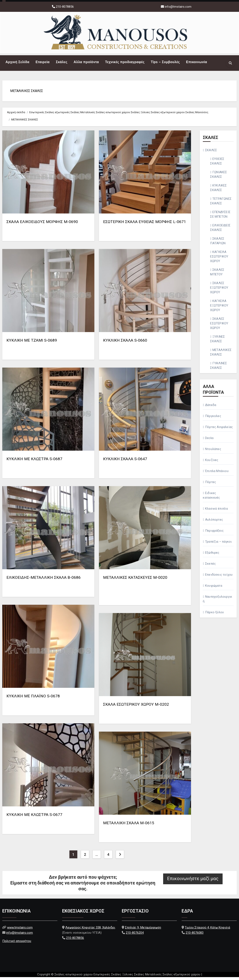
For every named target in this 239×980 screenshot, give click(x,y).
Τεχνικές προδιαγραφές (125, 62)
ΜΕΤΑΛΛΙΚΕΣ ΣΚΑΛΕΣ (28, 92)
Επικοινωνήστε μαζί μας (193, 881)
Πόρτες (211, 485)
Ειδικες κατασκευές (211, 498)
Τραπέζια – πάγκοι (218, 545)
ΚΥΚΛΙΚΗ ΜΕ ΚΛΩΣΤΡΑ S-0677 (34, 817)
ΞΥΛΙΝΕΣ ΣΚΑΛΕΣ (217, 342)
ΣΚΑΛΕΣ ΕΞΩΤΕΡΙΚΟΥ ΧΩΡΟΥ (219, 291)
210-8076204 (135, 936)
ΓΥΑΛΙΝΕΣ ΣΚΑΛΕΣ (219, 368)
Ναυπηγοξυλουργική (217, 602)
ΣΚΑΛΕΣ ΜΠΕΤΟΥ (217, 275)
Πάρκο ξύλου (214, 615)
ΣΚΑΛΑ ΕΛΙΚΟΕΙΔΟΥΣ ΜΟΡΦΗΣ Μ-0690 (42, 225)
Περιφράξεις (214, 534)
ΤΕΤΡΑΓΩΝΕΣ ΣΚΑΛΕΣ (221, 204)
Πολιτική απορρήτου (17, 944)
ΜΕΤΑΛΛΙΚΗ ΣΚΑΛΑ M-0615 (129, 826)
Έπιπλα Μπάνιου (217, 474)
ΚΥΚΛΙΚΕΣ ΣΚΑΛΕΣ (218, 191)
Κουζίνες (212, 463)
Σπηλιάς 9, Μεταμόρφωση (143, 930)
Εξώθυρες (212, 556)
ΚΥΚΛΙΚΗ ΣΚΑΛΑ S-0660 (125, 343)
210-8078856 (64, 7)
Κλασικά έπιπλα (216, 511)
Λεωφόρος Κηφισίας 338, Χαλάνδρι (90, 930)
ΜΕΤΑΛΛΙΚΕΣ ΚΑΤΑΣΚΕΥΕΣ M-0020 (135, 580)
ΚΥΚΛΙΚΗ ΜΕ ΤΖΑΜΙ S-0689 (32, 343)
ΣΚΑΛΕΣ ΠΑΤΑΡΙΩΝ (218, 244)
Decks (209, 441)
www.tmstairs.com (20, 930)
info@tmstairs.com (178, 7)
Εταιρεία (43, 62)
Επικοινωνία (196, 62)
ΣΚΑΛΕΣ (211, 153)
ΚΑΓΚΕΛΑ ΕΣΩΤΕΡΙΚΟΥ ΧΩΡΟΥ (219, 259)
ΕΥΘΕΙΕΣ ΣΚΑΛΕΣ (217, 164)
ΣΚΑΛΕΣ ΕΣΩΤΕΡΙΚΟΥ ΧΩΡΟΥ (219, 326)
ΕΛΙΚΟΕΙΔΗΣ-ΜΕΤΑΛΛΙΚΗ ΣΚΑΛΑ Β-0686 (44, 580)
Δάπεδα (211, 408)
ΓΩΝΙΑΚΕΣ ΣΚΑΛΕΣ (219, 177)
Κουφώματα (214, 589)
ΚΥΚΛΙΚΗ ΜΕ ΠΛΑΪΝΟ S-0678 (33, 699)
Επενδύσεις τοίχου (219, 578)
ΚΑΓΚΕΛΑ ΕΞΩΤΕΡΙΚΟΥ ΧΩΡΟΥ (219, 308)
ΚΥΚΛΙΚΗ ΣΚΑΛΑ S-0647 (125, 462)
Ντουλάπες (213, 452)
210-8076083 (195, 936)
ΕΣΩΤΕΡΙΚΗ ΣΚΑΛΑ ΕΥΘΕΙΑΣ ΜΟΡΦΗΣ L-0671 (145, 225)
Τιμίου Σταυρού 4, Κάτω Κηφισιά (207, 930)
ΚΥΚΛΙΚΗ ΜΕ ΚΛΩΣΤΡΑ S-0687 (34, 462)
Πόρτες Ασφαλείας (219, 430)
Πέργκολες (213, 419)
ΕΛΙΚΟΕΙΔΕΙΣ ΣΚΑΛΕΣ (220, 231)
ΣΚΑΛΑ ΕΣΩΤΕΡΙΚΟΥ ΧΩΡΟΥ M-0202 (136, 707)
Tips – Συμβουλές (165, 62)
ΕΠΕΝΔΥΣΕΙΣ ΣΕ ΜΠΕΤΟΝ (220, 217)
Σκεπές (210, 567)
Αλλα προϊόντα (86, 62)
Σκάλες (62, 62)
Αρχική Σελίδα (17, 62)
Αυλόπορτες (214, 523)
